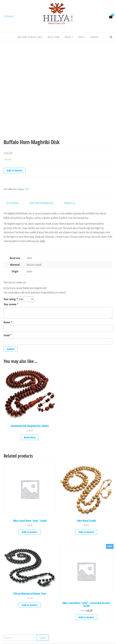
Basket (69, 37)
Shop (82, 37)
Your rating (11, 299)
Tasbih (27, 189)
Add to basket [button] (30, 532)
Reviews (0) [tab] (69, 203)
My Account (9, 16)
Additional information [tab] (41, 203)
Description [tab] (13, 203)
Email (8, 335)
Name (8, 322)
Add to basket (15, 170)
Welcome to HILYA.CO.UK (30, 37)
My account (54, 37)
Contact (95, 37)
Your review (11, 304)
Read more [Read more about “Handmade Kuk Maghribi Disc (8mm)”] (30, 437)
